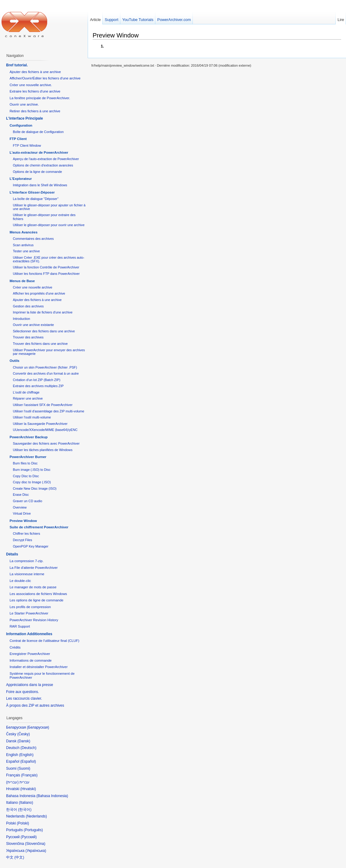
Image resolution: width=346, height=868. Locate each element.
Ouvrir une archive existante (33, 325)
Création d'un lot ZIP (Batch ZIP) (37, 380)
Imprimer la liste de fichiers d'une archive (43, 312)
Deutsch (28, 748)
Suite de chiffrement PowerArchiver (39, 527)
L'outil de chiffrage (26, 392)
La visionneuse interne (27, 574)
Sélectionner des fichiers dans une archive (44, 331)
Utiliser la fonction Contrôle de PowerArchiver (46, 267)
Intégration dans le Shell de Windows (40, 185)
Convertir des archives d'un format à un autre (46, 373)
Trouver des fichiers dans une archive (40, 344)
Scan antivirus (23, 245)
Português (33, 830)
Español (28, 761)
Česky (24, 734)
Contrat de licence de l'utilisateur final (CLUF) (44, 641)
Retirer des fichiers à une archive (35, 111)
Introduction (21, 319)
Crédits (15, 647)
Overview (20, 507)
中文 (19, 857)
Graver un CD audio (27, 501)
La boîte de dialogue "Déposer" (36, 199)
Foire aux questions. (23, 692)
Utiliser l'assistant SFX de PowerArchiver (43, 405)
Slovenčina (35, 844)
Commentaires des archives (33, 239)
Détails (12, 554)
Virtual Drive (22, 513)
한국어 (25, 810)
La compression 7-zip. (26, 561)
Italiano (26, 803)
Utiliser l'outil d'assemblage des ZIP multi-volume (48, 411)
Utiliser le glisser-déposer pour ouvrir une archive (49, 225)
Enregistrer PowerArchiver (30, 654)
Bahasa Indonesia (52, 796)
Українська (36, 851)
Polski (23, 823)
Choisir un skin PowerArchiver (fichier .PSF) (45, 367)
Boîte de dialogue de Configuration (38, 132)
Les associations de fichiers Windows (38, 594)
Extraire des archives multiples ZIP (38, 386)
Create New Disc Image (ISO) (35, 488)
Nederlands (36, 816)
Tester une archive (26, 251)
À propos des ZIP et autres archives (35, 705)
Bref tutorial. (17, 65)
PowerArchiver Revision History (34, 620)
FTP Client (18, 139)
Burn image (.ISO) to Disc (32, 470)
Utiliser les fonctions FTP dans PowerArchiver (46, 274)
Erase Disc (21, 495)
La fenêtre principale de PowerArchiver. (40, 98)
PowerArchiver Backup (28, 437)
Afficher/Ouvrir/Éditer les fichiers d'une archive (45, 78)
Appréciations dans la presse (30, 685)
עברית (12, 782)
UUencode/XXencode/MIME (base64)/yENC (45, 430)
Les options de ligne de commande (36, 600)
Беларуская (38, 727)
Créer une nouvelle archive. (31, 85)
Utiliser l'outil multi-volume (32, 417)
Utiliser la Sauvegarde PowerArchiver (40, 424)
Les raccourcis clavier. (24, 698)
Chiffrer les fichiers (26, 534)
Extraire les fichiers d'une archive (35, 91)
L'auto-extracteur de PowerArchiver (39, 152)
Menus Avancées (23, 232)
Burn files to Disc (25, 463)
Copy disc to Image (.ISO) (32, 482)
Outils (14, 361)
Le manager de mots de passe (33, 587)
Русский (29, 837)
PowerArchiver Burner (28, 457)
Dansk (24, 741)
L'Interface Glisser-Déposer (32, 192)
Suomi (24, 768)
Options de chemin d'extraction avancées (43, 165)
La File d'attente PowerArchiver (34, 568)
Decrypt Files (22, 540)
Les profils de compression (30, 607)
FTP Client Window (27, 145)
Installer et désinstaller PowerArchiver (39, 667)
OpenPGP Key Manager (31, 546)
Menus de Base (22, 281)
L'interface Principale (25, 118)
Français (29, 775)
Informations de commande (30, 660)
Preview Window (116, 35)
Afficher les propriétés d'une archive (39, 293)
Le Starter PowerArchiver (29, 613)
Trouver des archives (28, 337)
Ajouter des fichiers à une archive (35, 72)
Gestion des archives (28, 306)
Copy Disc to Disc (26, 476)
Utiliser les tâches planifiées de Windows (43, 450)
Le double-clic (20, 581)
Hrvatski (28, 789)
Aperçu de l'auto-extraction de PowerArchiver (46, 159)
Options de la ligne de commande (37, 172)
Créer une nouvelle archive (32, 287)
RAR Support (20, 626)
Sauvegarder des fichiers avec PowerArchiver (46, 443)
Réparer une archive (28, 398)
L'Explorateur (21, 179)
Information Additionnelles (29, 634)
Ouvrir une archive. (24, 104)
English (26, 755)
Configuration (21, 125)
